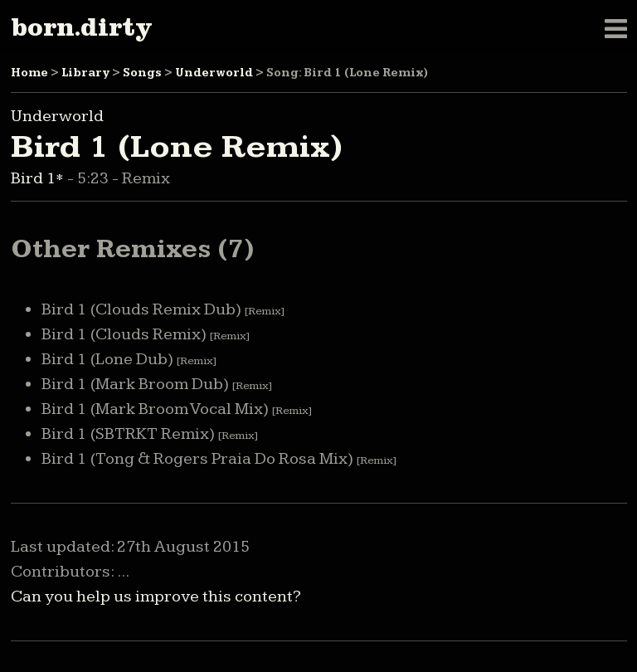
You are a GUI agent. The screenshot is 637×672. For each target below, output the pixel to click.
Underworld (214, 73)
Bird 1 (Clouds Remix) (146, 334)
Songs (142, 73)
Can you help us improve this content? (156, 597)
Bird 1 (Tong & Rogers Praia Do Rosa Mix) (219, 459)
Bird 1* (39, 178)
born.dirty (81, 27)
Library (85, 73)
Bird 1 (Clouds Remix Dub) (163, 309)
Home (29, 73)
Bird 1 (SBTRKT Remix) (150, 434)
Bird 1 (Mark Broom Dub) (157, 384)
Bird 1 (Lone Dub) (129, 359)
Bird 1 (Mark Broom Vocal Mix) (177, 409)
